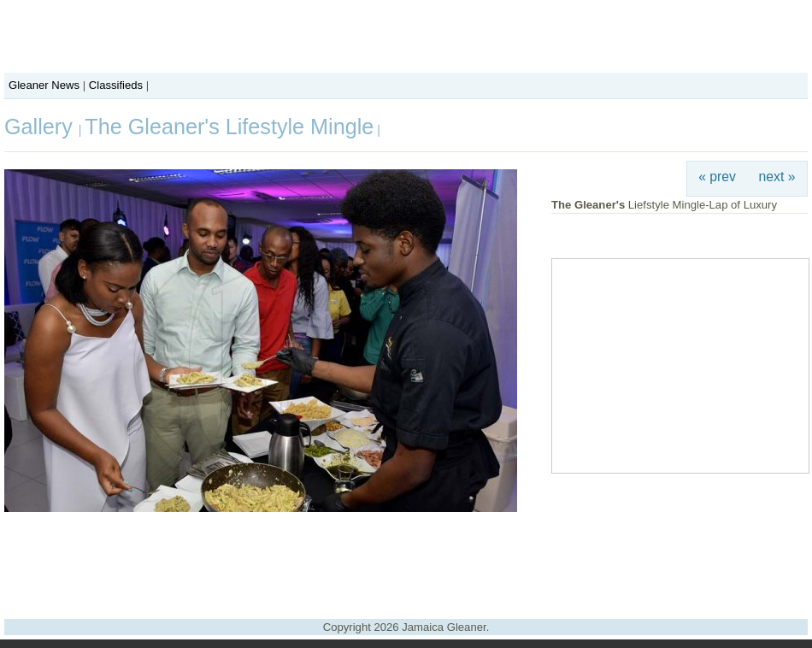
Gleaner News (44, 85)
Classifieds (116, 85)
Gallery (41, 127)
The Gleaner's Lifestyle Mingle (229, 127)
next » (777, 177)
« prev (717, 177)
